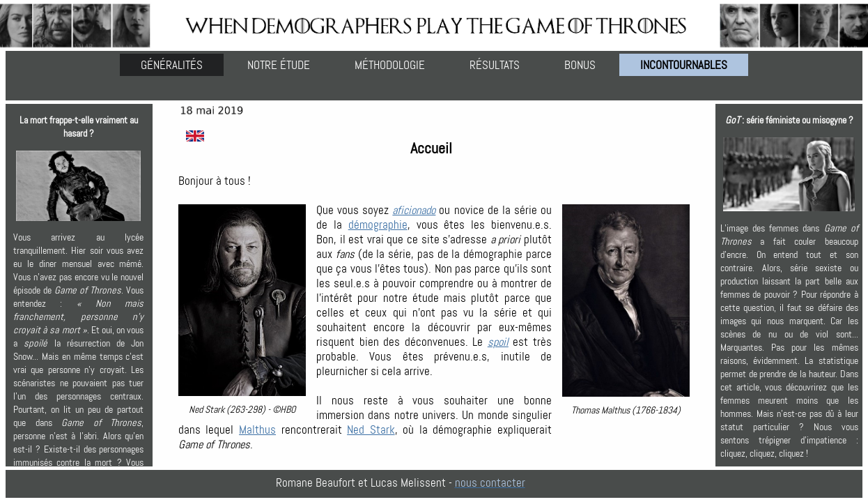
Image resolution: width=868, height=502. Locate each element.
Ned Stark (371, 430)
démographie (378, 225)
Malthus (257, 430)
